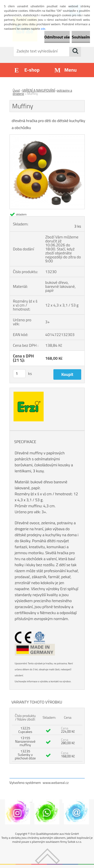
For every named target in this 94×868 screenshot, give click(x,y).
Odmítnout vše (57, 37)
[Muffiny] (47, 137)
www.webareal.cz (56, 782)
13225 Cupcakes (25, 730)
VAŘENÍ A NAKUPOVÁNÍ (39, 90)
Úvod (16, 90)
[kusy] (19, 374)
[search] (75, 51)
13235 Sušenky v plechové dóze (25, 755)
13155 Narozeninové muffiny (25, 741)
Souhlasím (81, 37)
